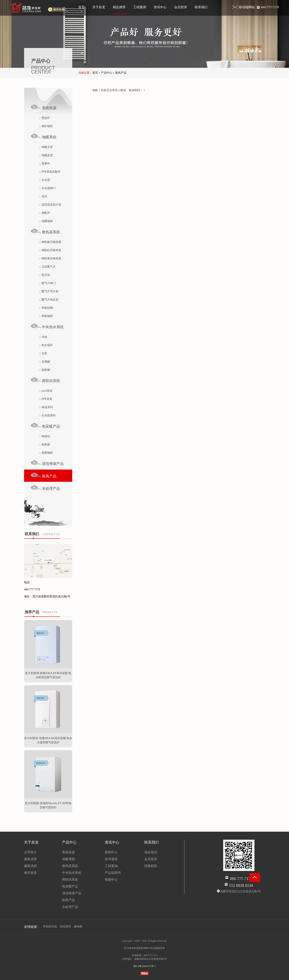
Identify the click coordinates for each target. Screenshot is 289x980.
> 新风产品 (120, 73)
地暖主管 (46, 147)
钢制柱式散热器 (50, 250)
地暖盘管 (46, 155)
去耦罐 (45, 362)
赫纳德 (78, 927)
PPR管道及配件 (50, 172)
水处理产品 (45, 488)
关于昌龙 (99, 7)
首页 (81, 7)
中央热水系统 (47, 326)
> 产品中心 (105, 73)
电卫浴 (45, 275)
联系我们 (201, 7)
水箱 (43, 337)
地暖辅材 (46, 221)
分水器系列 (48, 415)
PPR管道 (46, 399)
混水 (43, 196)
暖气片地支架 (49, 300)
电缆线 (45, 436)
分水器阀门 (48, 188)
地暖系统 (43, 136)
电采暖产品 (45, 425)
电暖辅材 (46, 453)
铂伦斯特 (65, 927)
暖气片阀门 (48, 283)
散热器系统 (45, 231)
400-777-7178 (270, 7)
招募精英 (151, 866)
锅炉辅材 (46, 126)
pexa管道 (46, 391)
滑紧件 (45, 164)
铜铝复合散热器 (50, 258)
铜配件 (45, 213)
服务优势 (31, 859)
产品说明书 (113, 873)
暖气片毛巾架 (49, 291)
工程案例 (140, 7)
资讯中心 (160, 7)
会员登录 (181, 7)
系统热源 (43, 107)
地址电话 (151, 852)
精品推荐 (119, 7)
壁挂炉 (45, 118)
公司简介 (31, 852)
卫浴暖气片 (48, 267)
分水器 (45, 180)
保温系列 (46, 407)
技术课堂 (111, 859)
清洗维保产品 (47, 463)
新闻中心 (111, 852)
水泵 (43, 353)
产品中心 (69, 842)
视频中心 (111, 880)
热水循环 (46, 345)
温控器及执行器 (50, 205)
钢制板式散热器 (50, 242)
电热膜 (45, 445)
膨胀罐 (45, 370)
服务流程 (31, 866)
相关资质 (31, 873)
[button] (144, 64)
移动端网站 (247, 7)
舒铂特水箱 (50, 927)
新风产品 (43, 475)
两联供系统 (45, 380)
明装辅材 (46, 316)
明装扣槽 (46, 308)
